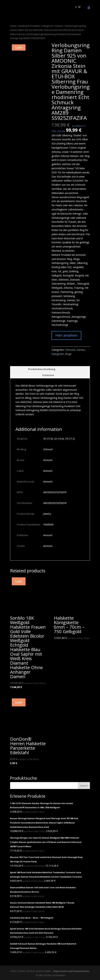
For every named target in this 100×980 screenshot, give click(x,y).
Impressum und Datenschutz (71, 971)
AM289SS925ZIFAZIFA (55, 492)
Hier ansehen (66, 335)
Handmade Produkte (29, 26)
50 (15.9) (48, 439)
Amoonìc (48, 471)
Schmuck (70, 350)
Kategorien (48, 26)
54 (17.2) (70, 439)
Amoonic (48, 460)
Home (13, 26)
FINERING (48, 524)
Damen (59, 26)
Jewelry (47, 514)
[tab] (50, 369)
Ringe (68, 354)
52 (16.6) (59, 439)
